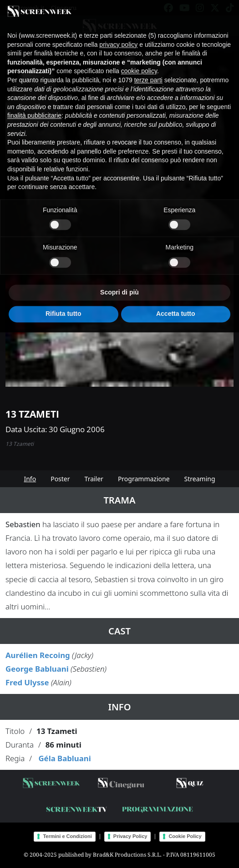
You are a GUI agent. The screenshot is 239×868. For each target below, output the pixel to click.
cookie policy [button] (139, 66)
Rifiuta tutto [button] (64, 309)
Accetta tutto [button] (176, 309)
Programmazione (144, 479)
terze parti (148, 75)
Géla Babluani (64, 758)
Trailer (94, 479)
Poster (60, 479)
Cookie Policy (185, 836)
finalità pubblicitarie (34, 111)
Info (30, 479)
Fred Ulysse (27, 682)
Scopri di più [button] (119, 288)
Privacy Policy (130, 836)
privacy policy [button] (118, 40)
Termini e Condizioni (67, 836)
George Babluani (37, 669)
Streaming (200, 479)
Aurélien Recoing (38, 655)
